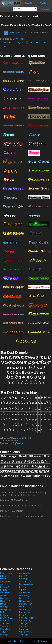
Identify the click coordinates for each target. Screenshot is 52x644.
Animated (25, 573)
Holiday (24, 601)
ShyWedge (18, 39)
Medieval (26, 604)
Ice (3, 604)
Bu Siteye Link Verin (38, 641)
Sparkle (24, 626)
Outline (25, 609)
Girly (23, 590)
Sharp (4, 623)
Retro (23, 615)
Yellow (24, 635)
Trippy (5, 632)
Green (24, 598)
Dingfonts (20, 43)
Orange (6, 609)
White (4, 635)
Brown (5, 579)
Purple (24, 612)
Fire (22, 587)
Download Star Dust (16, 33)
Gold (4, 595)
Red (4, 615)
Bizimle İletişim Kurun (15, 641)
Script (4, 621)
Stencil (5, 629)
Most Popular (7, 573)
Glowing (25, 593)
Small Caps (41, 43)
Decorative (7, 43)
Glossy (5, 593)
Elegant (6, 587)
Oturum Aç (45, 9)
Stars (4, 47)
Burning (24, 579)
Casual (5, 582)
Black (5, 576)
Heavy (5, 601)
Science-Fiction (28, 618)
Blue (23, 576)
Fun (31, 43)
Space (5, 626)
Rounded (6, 618)
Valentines (26, 632)
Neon (23, 607)
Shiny (23, 623)
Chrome (25, 582)
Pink (4, 612)
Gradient (25, 595)
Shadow (25, 621)
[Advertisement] (26, 542)
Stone (23, 629)
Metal (4, 607)
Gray (4, 598)
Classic (5, 584)
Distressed (26, 584)
